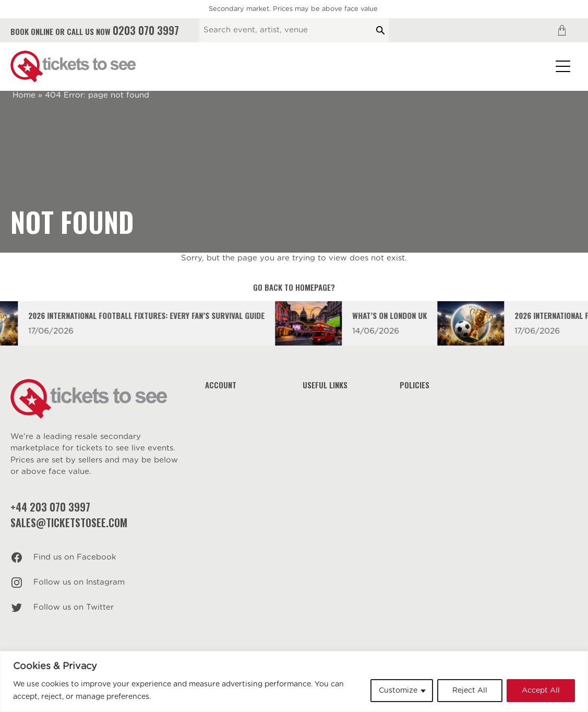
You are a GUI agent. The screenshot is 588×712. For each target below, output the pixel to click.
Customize (398, 691)
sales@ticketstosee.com (69, 523)
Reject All (470, 691)
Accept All (541, 691)
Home (24, 95)
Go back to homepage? (294, 287)
